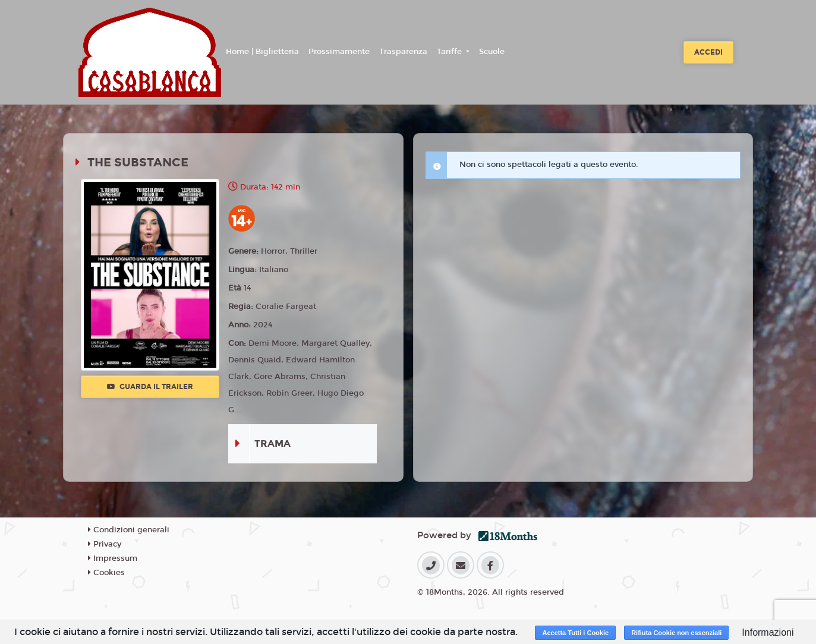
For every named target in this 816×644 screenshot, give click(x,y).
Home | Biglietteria (262, 52)
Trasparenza (403, 52)
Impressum (113, 558)
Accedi (708, 52)
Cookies (106, 573)
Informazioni (768, 632)
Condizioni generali (129, 530)
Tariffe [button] (450, 52)
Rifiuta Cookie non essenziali (676, 633)
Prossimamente (339, 52)
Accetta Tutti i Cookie (575, 633)
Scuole (492, 52)
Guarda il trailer (150, 387)
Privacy (105, 544)
